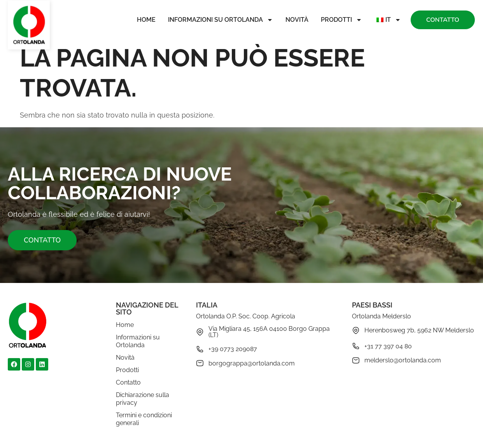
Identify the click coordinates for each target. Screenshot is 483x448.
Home (146, 20)
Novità (297, 20)
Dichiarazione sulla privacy (143, 399)
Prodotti (341, 20)
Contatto (128, 382)
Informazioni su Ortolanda (220, 20)
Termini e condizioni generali (144, 419)
